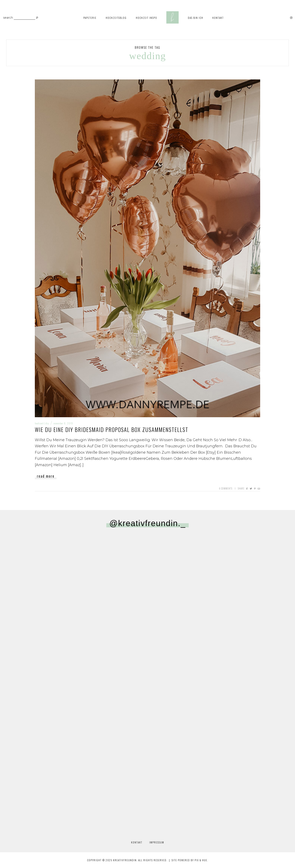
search (8, 18)
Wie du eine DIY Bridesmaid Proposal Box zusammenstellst (112, 429)
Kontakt (218, 18)
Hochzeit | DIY (42, 423)
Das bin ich (196, 18)
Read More (46, 476)
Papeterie (90, 18)
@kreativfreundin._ (147, 523)
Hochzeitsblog (116, 18)
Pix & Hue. (201, 860)
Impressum (157, 842)
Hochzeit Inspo (146, 18)
